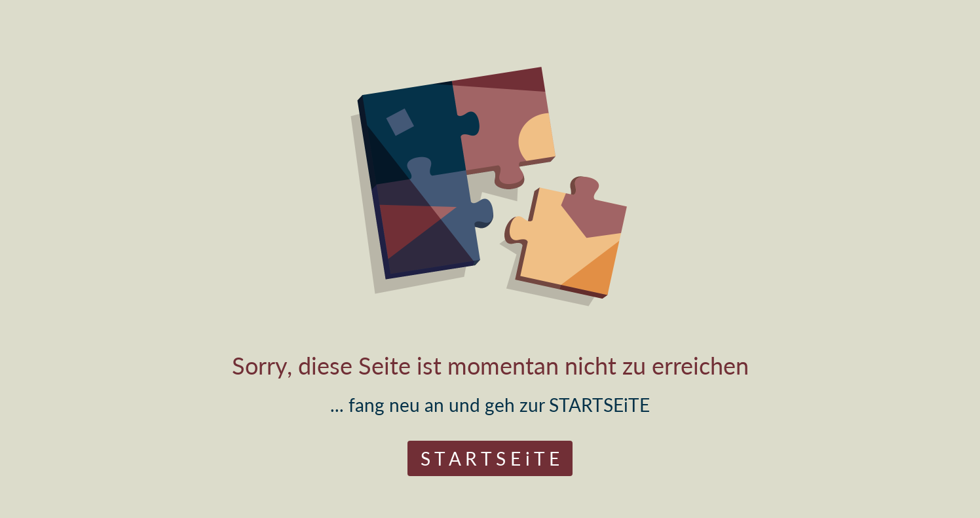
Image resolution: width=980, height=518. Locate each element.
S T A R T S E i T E (490, 458)
